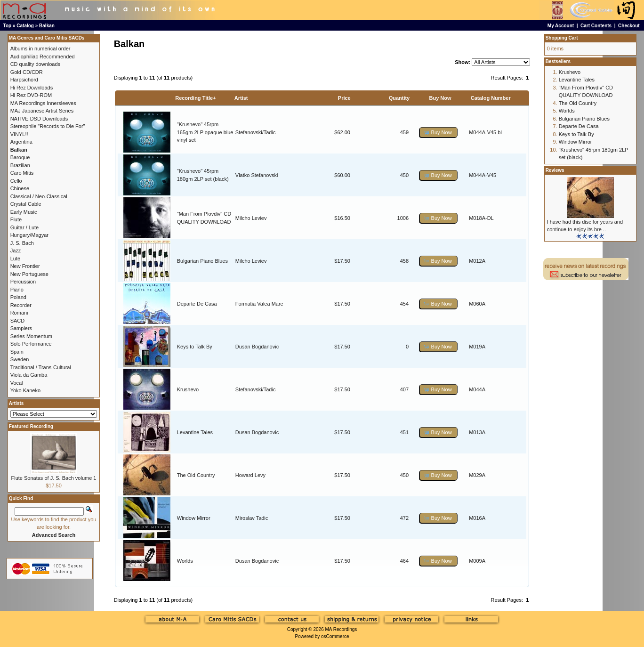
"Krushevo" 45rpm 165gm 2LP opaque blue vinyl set (205, 132)
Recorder (21, 305)
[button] (438, 133)
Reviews (555, 170)
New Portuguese (29, 274)
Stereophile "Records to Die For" (48, 126)
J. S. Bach (22, 243)
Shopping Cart (562, 38)
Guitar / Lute (25, 227)
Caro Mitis (22, 173)
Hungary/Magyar (29, 235)
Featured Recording (31, 426)
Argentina (21, 142)
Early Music (24, 212)
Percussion (23, 282)
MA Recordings (341, 629)
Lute (15, 259)
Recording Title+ (195, 98)
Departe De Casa (197, 304)
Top (8, 26)
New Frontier (25, 266)
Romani (19, 313)
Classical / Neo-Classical (39, 196)
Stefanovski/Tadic (256, 132)
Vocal (17, 383)
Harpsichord (24, 80)
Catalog (25, 26)
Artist (241, 98)
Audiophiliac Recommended (43, 57)
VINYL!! (19, 134)
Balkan (47, 26)
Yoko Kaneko (25, 390)
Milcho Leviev (251, 218)
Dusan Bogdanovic (257, 347)
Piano (17, 290)
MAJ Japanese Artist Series (42, 111)
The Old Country (196, 475)
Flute (16, 219)
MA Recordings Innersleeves (43, 103)
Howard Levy (250, 475)
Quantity (399, 98)
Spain (17, 352)
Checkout (629, 26)
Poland (18, 297)
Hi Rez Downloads (32, 88)
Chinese (20, 188)
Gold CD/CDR (27, 72)
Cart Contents (596, 26)
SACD (18, 321)
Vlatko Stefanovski (257, 175)
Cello (16, 181)
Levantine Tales (195, 432)
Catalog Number (491, 98)
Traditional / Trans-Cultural (41, 367)
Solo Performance (31, 344)
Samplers (21, 328)
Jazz (16, 251)
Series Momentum (31, 336)
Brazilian (20, 165)
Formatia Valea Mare (259, 304)
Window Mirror (194, 518)
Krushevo (188, 389)
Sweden (20, 359)
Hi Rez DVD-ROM (31, 95)
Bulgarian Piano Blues (202, 261)
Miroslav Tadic (252, 518)
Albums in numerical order (40, 49)
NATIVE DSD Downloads (39, 119)
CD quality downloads (35, 64)
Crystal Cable (26, 204)
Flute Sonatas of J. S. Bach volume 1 (53, 478)
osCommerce (335, 636)
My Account (561, 26)
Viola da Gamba (29, 375)
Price (344, 98)
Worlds (185, 561)
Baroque (20, 157)
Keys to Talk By (195, 347)
